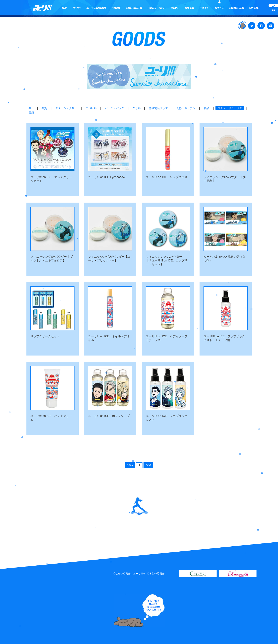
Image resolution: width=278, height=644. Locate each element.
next (148, 465)
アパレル (91, 108)
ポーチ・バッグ (114, 108)
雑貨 (44, 108)
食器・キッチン (186, 108)
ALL (31, 108)
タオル (136, 108)
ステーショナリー (66, 108)
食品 (206, 108)
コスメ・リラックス (230, 108)
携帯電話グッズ (158, 108)
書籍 (31, 113)
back (130, 465)
